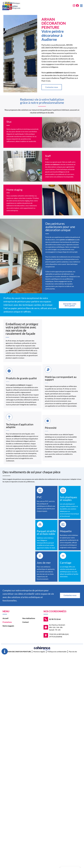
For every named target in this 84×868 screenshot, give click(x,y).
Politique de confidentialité (57, 652)
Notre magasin (8, 626)
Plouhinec (70, 78)
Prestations (7, 622)
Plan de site (73, 652)
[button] (52, 87)
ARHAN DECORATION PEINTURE (18, 652)
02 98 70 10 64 (55, 619)
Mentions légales (39, 652)
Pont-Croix (46, 81)
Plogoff (63, 78)
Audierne (55, 78)
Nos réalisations (29, 618)
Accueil (5, 618)
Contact (26, 622)
